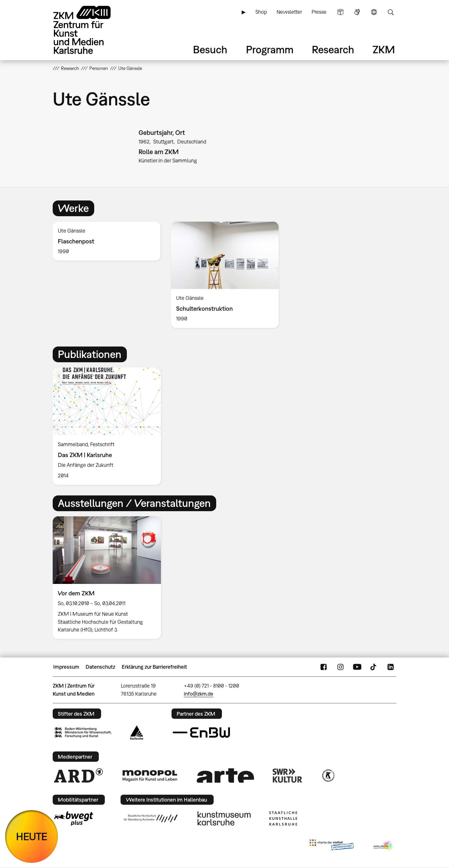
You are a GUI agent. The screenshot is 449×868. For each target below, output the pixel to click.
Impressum (66, 667)
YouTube (357, 667)
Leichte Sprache (340, 12)
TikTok (374, 667)
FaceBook (324, 667)
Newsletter (289, 12)
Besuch (210, 49)
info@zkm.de (199, 694)
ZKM (384, 49)
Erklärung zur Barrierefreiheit (154, 667)
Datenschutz (100, 667)
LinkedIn (391, 667)
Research (333, 49)
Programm (270, 49)
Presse (319, 12)
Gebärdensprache (357, 12)
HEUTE (32, 836)
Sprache (374, 12)
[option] (107, 241)
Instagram (340, 667)
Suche (391, 12)
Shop (261, 12)
